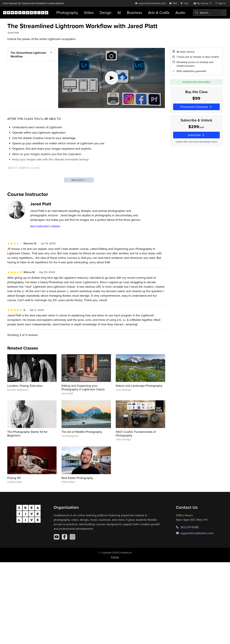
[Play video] (112, 78)
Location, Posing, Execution (25, 386)
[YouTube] (57, 537)
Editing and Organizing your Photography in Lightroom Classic (83, 387)
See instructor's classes (45, 226)
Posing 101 (14, 478)
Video (89, 13)
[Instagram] (72, 537)
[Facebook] (65, 537)
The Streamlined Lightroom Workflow (28, 54)
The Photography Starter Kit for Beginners (27, 434)
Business (134, 13)
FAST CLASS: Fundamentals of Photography (136, 434)
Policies (115, 557)
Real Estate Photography (77, 478)
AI (119, 13)
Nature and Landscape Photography (139, 386)
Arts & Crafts (159, 13)
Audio (180, 13)
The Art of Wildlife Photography (82, 432)
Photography (67, 13)
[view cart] (185, 3)
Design (106, 13)
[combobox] (210, 13)
